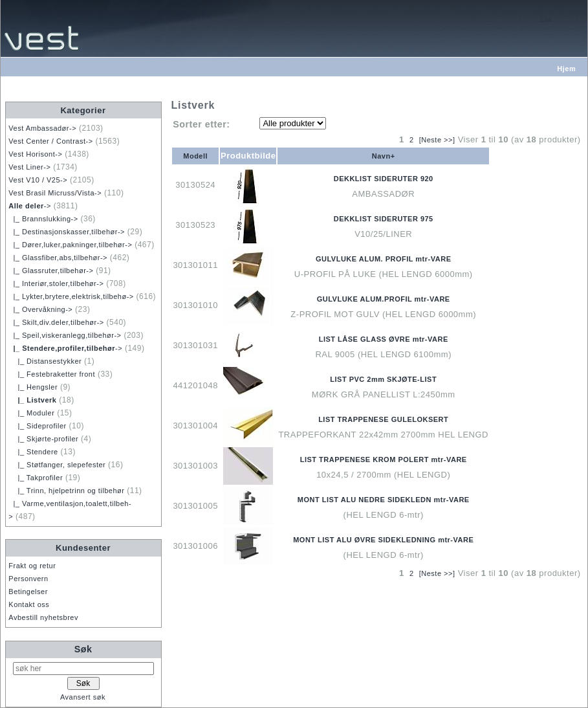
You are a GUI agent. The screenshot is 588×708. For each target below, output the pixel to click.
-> (30, 206)
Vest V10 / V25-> (38, 180)
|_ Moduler (31, 413)
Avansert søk (83, 697)
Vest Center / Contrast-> (50, 141)
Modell (195, 156)
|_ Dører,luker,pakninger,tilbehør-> (70, 245)
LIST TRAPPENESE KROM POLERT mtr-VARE (384, 459)
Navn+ (384, 156)
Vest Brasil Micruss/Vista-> (55, 193)
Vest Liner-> (29, 167)
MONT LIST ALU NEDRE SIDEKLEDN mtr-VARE (384, 500)
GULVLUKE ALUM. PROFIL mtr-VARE (384, 259)
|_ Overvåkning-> (40, 309)
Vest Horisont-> (35, 154)
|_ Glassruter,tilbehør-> (51, 271)
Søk (83, 649)
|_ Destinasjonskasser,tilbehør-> (67, 232)
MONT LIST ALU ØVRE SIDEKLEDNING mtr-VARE (383, 540)
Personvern (28, 579)
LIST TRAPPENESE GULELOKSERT (383, 419)
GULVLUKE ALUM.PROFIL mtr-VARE (384, 299)
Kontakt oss (29, 604)
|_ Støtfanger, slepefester (57, 465)
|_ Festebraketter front (52, 374)
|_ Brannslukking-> (43, 219)
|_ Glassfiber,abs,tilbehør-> (58, 258)
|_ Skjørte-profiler (43, 439)
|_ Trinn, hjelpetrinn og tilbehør (66, 491)
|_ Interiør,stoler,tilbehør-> (56, 283)
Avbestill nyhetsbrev (43, 617)
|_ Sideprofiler (37, 426)
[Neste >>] (437, 140)
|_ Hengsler (33, 387)
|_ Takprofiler (36, 478)
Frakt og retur (32, 566)
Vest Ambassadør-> (42, 128)
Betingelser (28, 592)
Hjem (566, 69)
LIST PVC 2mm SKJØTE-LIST (383, 379)
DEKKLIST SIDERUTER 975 (384, 219)
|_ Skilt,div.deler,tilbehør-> (56, 322)
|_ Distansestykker (45, 361)
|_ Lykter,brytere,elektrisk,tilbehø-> (71, 296)
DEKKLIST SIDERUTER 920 (384, 179)
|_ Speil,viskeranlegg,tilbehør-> (65, 335)
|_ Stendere (33, 452)
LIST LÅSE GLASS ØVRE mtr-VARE (384, 339)
